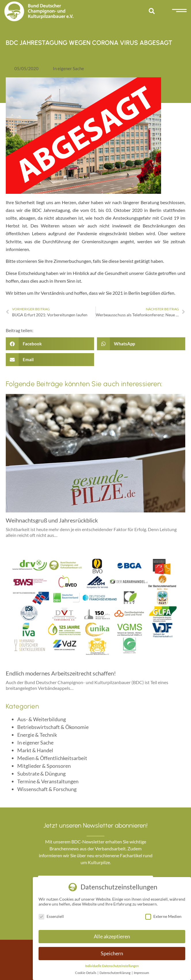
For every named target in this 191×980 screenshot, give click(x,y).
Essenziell (51, 916)
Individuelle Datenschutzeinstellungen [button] (112, 966)
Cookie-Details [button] (86, 973)
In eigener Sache (68, 68)
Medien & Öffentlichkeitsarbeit (52, 758)
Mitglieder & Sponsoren (44, 766)
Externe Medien (163, 916)
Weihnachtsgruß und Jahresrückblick (52, 520)
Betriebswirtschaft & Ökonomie (53, 727)
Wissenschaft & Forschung (47, 789)
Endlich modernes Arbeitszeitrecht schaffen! (61, 673)
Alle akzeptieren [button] (112, 936)
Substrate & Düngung (41, 774)
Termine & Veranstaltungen (48, 781)
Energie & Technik (37, 735)
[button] (152, 11)
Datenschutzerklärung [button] (115, 973)
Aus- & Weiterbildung (42, 719)
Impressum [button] (141, 973)
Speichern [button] (112, 953)
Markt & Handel (35, 750)
